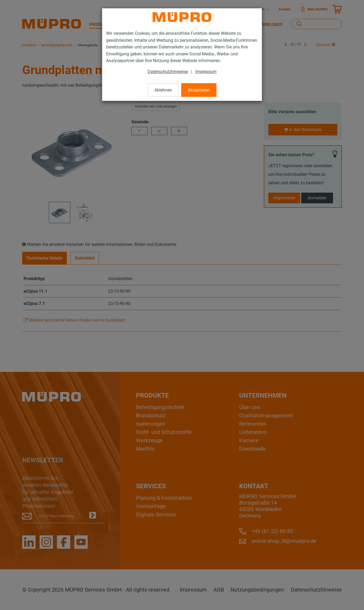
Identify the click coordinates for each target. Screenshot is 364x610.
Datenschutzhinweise (168, 72)
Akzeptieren (199, 90)
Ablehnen (163, 90)
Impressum (206, 72)
